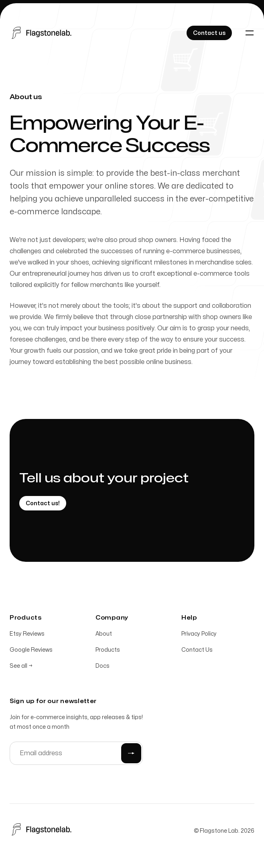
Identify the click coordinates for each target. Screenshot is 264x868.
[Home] (43, 33)
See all (21, 668)
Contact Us (197, 652)
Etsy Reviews (27, 636)
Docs (103, 668)
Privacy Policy (199, 636)
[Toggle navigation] (250, 33)
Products (108, 652)
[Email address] (76, 755)
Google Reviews (31, 652)
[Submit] (131, 755)
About (104, 636)
